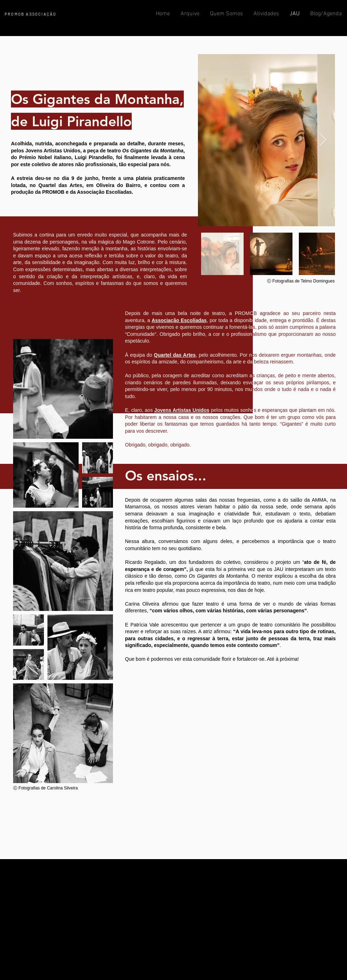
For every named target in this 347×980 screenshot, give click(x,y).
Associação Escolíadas (179, 320)
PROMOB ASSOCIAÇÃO (30, 14)
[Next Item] (323, 140)
